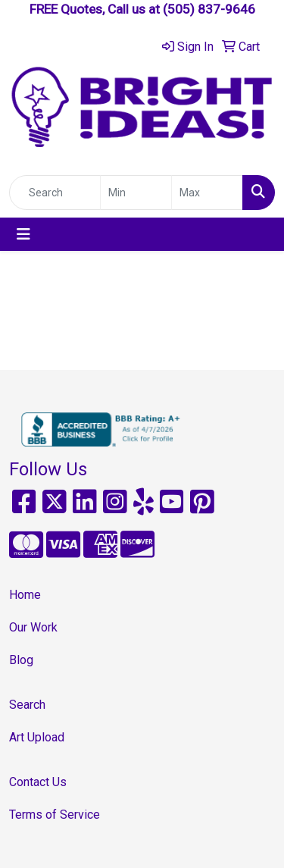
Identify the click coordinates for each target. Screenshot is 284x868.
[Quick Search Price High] (207, 193)
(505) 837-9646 (209, 9)
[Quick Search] (55, 193)
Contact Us (38, 782)
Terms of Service (55, 815)
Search (27, 705)
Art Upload (37, 737)
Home (25, 595)
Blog (21, 660)
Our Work (33, 627)
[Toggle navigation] (23, 234)
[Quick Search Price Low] (136, 193)
